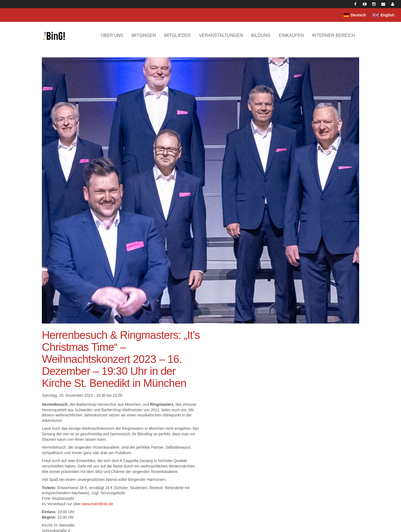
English (387, 15)
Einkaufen (291, 35)
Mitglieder (178, 35)
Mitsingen (144, 35)
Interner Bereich (334, 35)
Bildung (261, 35)
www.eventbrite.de (97, 504)
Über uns (112, 35)
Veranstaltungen (221, 35)
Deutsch (358, 15)
